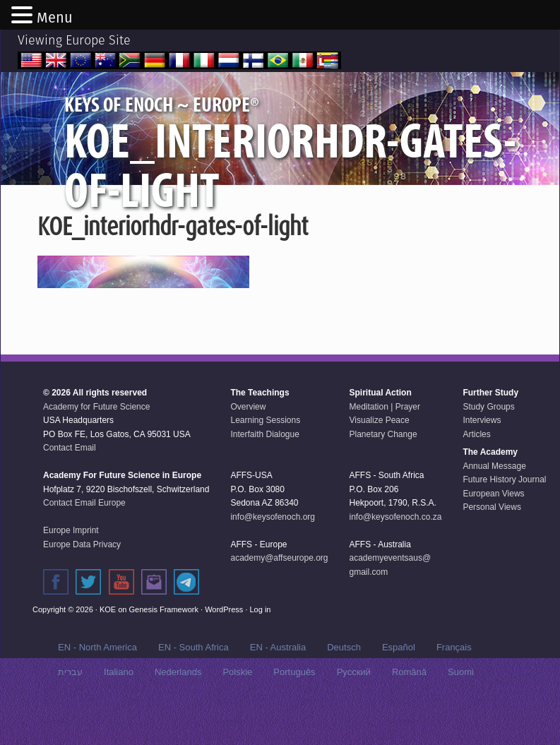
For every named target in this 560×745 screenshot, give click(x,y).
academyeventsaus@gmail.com (391, 607)
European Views (493, 535)
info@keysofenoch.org (273, 559)
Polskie (237, 714)
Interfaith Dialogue (264, 476)
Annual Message (494, 508)
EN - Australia (278, 690)
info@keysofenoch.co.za (396, 559)
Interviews (482, 462)
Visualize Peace (380, 462)
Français (454, 690)
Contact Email (70, 489)
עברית (70, 714)
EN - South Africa (193, 690)
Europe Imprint (71, 572)
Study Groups (488, 448)
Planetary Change (383, 476)
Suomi (461, 714)
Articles (476, 476)
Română (409, 714)
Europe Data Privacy (82, 586)
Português (294, 714)
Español (399, 690)
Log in (261, 651)
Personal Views (492, 549)
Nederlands (178, 714)
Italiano (119, 714)
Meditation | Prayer (385, 448)
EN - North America (97, 690)
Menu (55, 18)
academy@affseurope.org (279, 600)
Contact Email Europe (84, 544)
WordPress (224, 651)
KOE (108, 651)
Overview (248, 448)
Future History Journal (504, 521)
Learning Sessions (265, 462)
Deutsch (344, 690)
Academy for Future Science (96, 448)
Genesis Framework (164, 651)
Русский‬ (354, 714)
